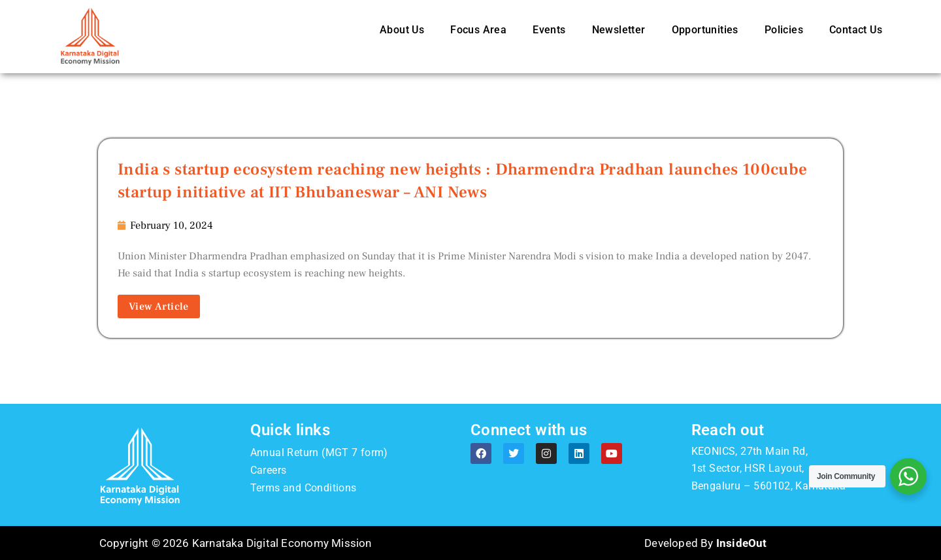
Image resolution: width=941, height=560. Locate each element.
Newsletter (619, 30)
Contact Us (856, 30)
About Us (402, 30)
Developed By (705, 543)
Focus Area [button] (478, 30)
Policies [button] (784, 30)
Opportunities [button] (705, 30)
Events (549, 30)
